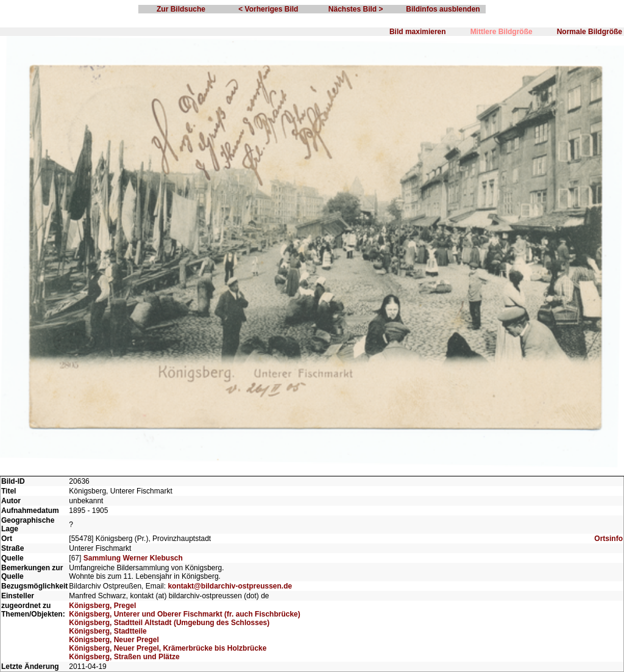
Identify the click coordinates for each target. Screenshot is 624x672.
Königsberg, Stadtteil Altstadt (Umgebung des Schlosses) (169, 623)
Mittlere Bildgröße (502, 32)
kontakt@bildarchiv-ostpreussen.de (230, 586)
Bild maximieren (418, 32)
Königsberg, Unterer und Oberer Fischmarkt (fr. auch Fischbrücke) (184, 614)
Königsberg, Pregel (102, 606)
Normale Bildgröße (590, 32)
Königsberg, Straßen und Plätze (124, 657)
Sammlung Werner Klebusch (133, 558)
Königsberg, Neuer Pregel (114, 640)
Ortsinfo (608, 539)
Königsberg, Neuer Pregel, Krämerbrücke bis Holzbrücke (168, 648)
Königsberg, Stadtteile (108, 631)
